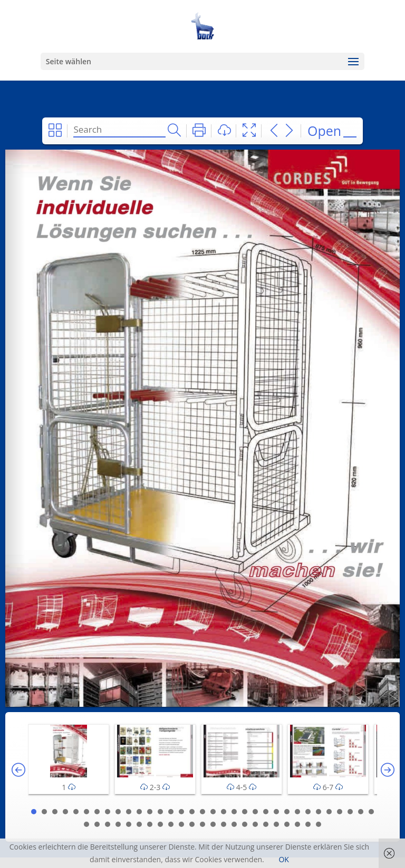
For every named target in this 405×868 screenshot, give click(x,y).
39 (139, 824)
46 (213, 824)
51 (266, 824)
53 (287, 824)
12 (150, 812)
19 (224, 812)
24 (276, 812)
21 (245, 812)
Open (324, 131)
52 (276, 824)
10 (129, 812)
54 (297, 824)
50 (255, 824)
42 (171, 824)
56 (319, 824)
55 (308, 824)
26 (297, 812)
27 (308, 812)
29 (329, 812)
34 (86, 824)
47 (224, 824)
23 (266, 812)
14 (171, 812)
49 (245, 824)
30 (340, 812)
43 (181, 824)
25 (287, 812)
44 (192, 824)
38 (129, 824)
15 (181, 812)
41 (160, 824)
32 (361, 812)
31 (350, 812)
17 (202, 812)
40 (150, 824)
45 (202, 824)
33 (371, 812)
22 (255, 812)
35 (97, 824)
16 (192, 812)
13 (160, 812)
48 (234, 824)
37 (118, 824)
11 (139, 812)
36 (108, 824)
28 (319, 812)
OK (283, 859)
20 (234, 812)
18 (213, 812)
